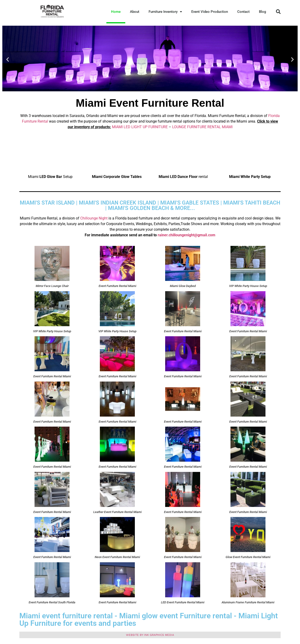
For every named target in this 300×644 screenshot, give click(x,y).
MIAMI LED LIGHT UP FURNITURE (140, 127)
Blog (263, 12)
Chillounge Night (94, 218)
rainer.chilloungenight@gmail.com (187, 235)
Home (116, 12)
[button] (278, 12)
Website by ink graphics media (150, 635)
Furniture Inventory (165, 12)
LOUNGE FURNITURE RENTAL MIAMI (202, 127)
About (135, 12)
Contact (243, 12)
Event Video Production (210, 12)
